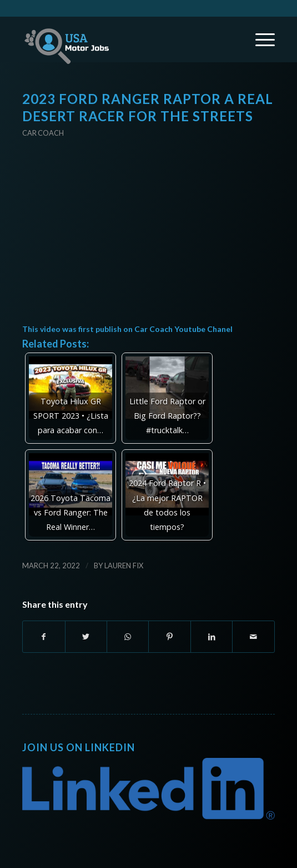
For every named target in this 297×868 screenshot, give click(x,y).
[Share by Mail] (253, 637)
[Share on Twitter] (86, 637)
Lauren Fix (124, 566)
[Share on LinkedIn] (212, 637)
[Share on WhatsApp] (128, 637)
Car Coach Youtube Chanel (183, 329)
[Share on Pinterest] (169, 637)
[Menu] (260, 39)
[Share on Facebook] (44, 637)
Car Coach (43, 133)
